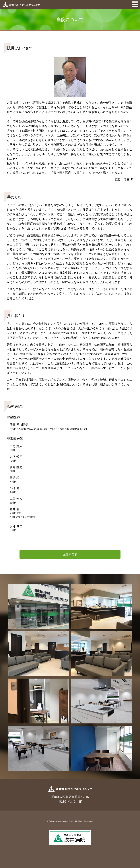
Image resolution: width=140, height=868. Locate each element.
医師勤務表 (70, 554)
